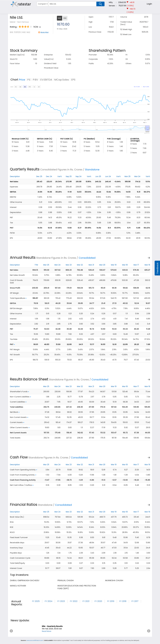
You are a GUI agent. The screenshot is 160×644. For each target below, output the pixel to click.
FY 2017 (135, 601)
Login (149, 4)
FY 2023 (61, 601)
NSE (59, 18)
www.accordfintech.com (35, 640)
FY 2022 (74, 601)
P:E (29, 80)
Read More (47, 631)
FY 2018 (123, 601)
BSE (65, 18)
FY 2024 (48, 601)
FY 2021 (86, 601)
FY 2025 (36, 601)
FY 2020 (98, 601)
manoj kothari (18, 586)
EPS (73, 80)
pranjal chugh (66, 580)
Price (22, 80)
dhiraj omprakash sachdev (25, 580)
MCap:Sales (62, 80)
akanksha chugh (114, 580)
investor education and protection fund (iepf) (77, 587)
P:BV (35, 80)
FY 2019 (111, 601)
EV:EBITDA (46, 80)
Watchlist (44, 32)
